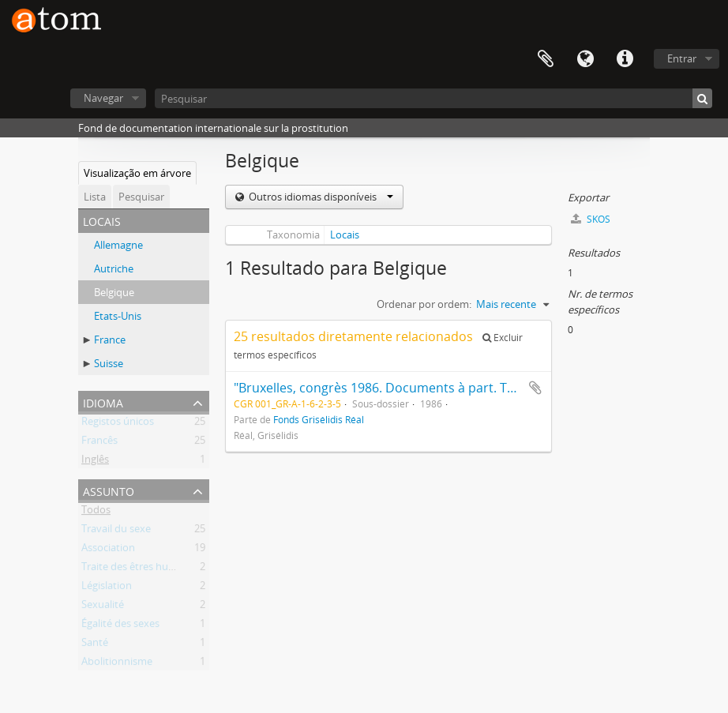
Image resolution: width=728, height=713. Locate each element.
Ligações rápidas (625, 59)
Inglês (95, 462)
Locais (345, 235)
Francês (99, 443)
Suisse (109, 363)
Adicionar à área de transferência (535, 388)
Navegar (103, 98)
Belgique (114, 292)
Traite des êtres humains (139, 569)
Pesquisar (141, 197)
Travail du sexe (116, 531)
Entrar (682, 58)
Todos (96, 512)
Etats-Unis (118, 316)
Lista (95, 197)
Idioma (585, 59)
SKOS (591, 219)
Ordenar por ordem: (424, 304)
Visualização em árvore (137, 173)
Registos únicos (118, 424)
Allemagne (118, 245)
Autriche (114, 268)
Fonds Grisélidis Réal (319, 419)
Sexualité (103, 607)
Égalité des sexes (120, 626)
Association (108, 550)
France (110, 340)
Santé (95, 645)
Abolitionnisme (117, 664)
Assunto (109, 490)
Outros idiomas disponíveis (320, 197)
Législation (107, 588)
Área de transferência (546, 59)
